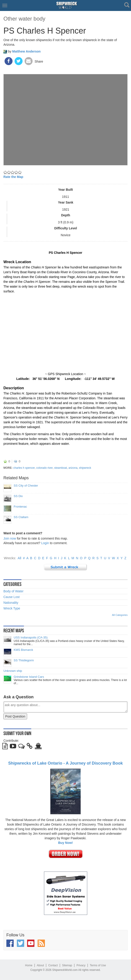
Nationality (11, 603)
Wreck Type (12, 608)
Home (29, 965)
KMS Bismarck (23, 650)
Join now (10, 538)
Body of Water (13, 591)
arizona (73, 468)
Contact (53, 965)
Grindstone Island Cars (29, 677)
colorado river (44, 468)
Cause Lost (12, 597)
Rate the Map (13, 177)
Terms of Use (98, 965)
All (20, 558)
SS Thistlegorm (24, 660)
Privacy (81, 965)
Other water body (24, 19)
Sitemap (67, 965)
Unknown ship (13, 671)
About (40, 965)
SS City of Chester (26, 486)
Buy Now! (65, 843)
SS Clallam (21, 517)
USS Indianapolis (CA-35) (31, 638)
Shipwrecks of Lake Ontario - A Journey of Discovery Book (65, 763)
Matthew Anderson (27, 51)
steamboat (61, 468)
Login (45, 543)
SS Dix (18, 496)
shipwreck (85, 468)
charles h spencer (24, 468)
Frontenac (20, 507)
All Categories (120, 615)
